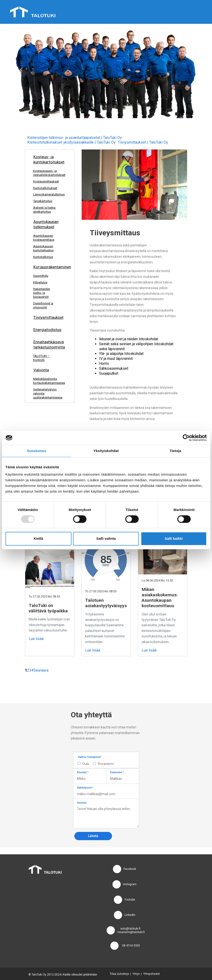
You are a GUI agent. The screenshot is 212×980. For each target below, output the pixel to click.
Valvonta (41, 370)
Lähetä (93, 836)
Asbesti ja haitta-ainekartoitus (45, 210)
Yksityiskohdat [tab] (106, 451)
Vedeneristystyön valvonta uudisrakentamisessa (48, 393)
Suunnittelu (41, 276)
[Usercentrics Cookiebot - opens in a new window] (186, 438)
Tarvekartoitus (43, 201)
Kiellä (38, 539)
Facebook (130, 869)
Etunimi (83, 772)
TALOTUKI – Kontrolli (41, 358)
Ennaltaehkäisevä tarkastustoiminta (48, 345)
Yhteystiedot (152, 974)
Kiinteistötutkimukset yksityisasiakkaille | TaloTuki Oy (71, 142)
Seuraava (41, 670)
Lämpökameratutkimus (48, 194)
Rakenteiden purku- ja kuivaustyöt (42, 293)
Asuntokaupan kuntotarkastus (43, 248)
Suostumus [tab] (37, 451)
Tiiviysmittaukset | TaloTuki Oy (143, 142)
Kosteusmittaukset (46, 181)
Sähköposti (85, 788)
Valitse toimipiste (90, 757)
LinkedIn (130, 915)
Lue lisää (36, 639)
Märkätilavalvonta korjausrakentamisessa (48, 381)
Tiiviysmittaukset (48, 317)
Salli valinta (106, 539)
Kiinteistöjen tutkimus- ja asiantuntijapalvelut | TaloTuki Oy (75, 138)
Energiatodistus (47, 330)
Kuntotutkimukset (45, 188)
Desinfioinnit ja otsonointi (43, 305)
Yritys (136, 974)
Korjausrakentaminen (48, 267)
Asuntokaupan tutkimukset (46, 224)
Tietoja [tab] (175, 451)
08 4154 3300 (131, 946)
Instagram (130, 884)
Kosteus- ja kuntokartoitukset (48, 159)
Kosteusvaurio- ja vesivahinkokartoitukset (48, 173)
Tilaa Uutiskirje (119, 974)
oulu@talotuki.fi (130, 929)
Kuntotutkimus (43, 257)
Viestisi (82, 803)
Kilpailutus (40, 282)
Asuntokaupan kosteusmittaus (44, 238)
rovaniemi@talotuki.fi (131, 932)
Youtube (130, 900)
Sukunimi (117, 772)
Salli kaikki (174, 539)
